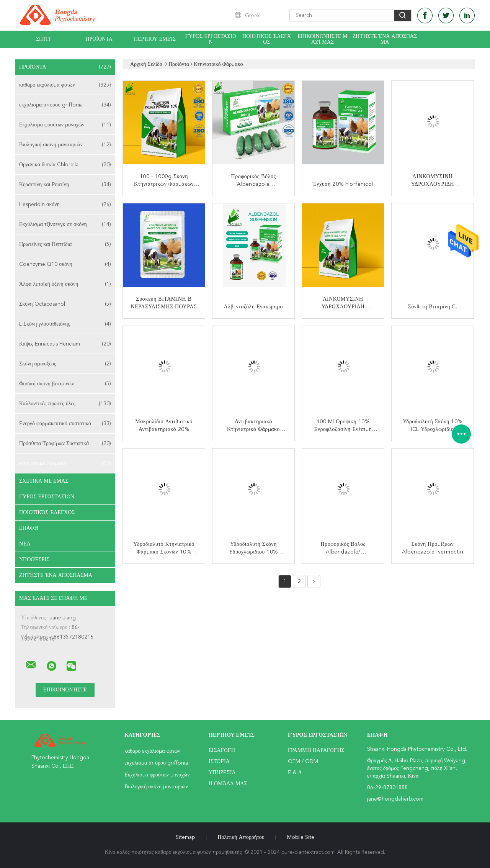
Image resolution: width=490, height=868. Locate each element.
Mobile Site (301, 837)
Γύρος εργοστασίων (211, 39)
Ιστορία (219, 762)
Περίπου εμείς (155, 39)
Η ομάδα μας (228, 784)
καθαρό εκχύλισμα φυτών (65, 85)
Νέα (25, 544)
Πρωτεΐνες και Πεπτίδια (65, 244)
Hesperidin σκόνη (65, 205)
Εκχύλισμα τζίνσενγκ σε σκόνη (65, 224)
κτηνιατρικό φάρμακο (65, 463)
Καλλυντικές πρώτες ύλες (65, 404)
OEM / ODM (303, 762)
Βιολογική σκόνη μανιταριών (65, 145)
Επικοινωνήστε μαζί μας (322, 39)
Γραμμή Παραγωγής (316, 750)
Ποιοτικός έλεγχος (267, 39)
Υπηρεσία (222, 773)
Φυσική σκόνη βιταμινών (65, 384)
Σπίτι (43, 39)
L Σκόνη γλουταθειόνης (65, 324)
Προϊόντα (99, 39)
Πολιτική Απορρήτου (241, 837)
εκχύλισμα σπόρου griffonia (65, 105)
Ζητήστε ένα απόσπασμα (385, 39)
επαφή (29, 528)
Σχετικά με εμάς (44, 481)
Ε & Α (295, 773)
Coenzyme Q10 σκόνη (65, 264)
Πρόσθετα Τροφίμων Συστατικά (65, 444)
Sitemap (185, 837)
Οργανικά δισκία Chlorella (65, 165)
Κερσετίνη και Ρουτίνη (65, 185)
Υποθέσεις (34, 560)
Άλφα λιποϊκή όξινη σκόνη (65, 284)
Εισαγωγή (222, 750)
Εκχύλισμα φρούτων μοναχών (65, 125)
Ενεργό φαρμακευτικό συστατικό (65, 424)
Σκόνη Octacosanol (65, 304)
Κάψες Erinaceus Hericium (65, 344)
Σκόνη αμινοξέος (65, 364)
